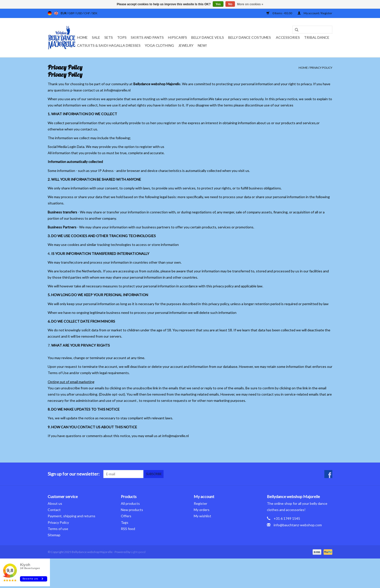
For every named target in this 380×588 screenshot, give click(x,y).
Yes (218, 4)
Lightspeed (138, 552)
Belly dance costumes (250, 37)
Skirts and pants (147, 37)
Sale (96, 37)
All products (130, 503)
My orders (202, 510)
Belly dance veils (208, 37)
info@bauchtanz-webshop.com (298, 525)
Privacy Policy (321, 68)
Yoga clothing (159, 45)
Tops (122, 37)
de (50, 13)
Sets (109, 37)
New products (132, 510)
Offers (126, 516)
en (56, 13)
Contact (54, 510)
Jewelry (186, 45)
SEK (95, 13)
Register (200, 503)
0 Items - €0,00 (280, 13)
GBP (72, 13)
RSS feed (128, 529)
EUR (64, 13)
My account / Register (315, 13)
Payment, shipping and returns (72, 516)
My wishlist (202, 516)
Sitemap (54, 535)
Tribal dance (317, 37)
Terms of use (58, 529)
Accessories (288, 37)
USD (80, 13)
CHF (87, 13)
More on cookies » (250, 4)
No (230, 4)
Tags (125, 522)
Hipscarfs (178, 37)
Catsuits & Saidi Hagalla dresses (109, 45)
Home (82, 37)
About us (55, 503)
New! (202, 45)
